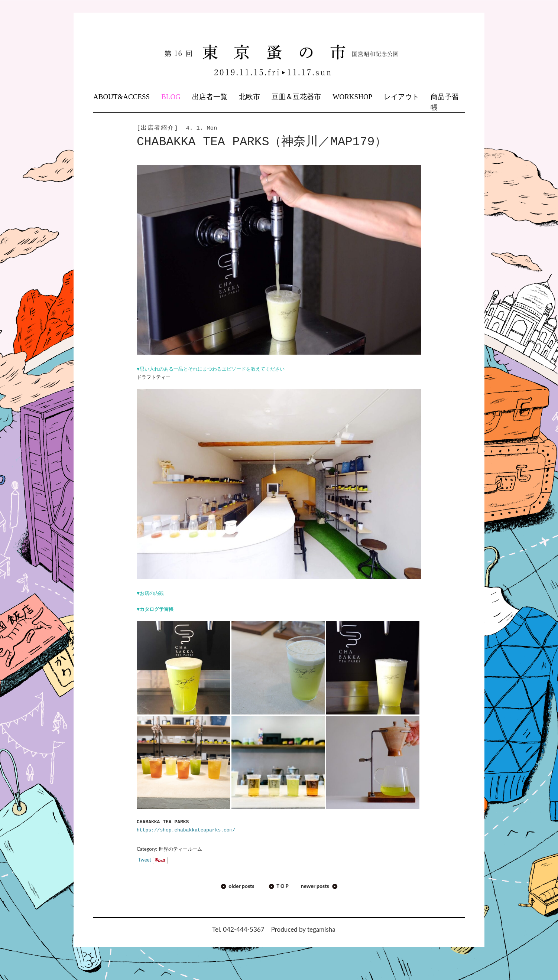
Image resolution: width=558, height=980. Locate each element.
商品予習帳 (445, 102)
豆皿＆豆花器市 (296, 97)
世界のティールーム (180, 849)
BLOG (171, 97)
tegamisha (321, 929)
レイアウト (401, 97)
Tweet (145, 860)
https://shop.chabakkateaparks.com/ (186, 830)
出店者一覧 (210, 97)
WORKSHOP (353, 97)
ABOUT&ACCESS (121, 97)
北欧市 (249, 97)
